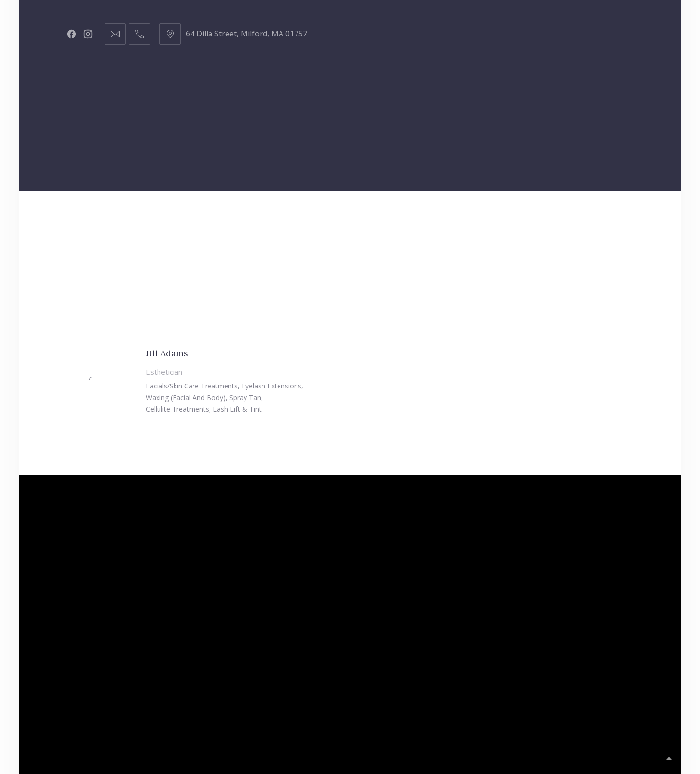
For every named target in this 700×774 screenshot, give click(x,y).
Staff (203, 215)
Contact (381, 215)
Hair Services (145, 215)
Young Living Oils (588, 215)
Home (86, 215)
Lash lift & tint (237, 409)
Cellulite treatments (177, 409)
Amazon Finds (297, 263)
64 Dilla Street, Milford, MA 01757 (246, 34)
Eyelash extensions (271, 386)
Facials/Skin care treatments (192, 386)
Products (256, 215)
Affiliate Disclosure (390, 263)
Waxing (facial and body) (186, 397)
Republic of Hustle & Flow (475, 215)
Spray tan (245, 397)
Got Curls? (319, 215)
